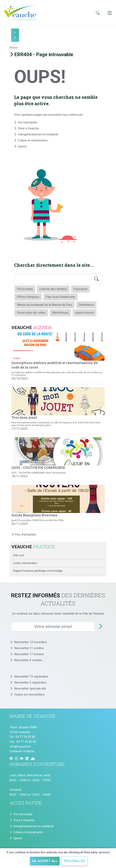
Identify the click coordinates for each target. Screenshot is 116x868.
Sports (22, 146)
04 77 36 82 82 (26, 737)
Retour (14, 48)
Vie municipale (27, 122)
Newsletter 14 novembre (30, 642)
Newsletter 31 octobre (29, 648)
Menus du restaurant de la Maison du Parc (45, 305)
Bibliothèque (60, 313)
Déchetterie (86, 305)
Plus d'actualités (24, 534)
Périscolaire (25, 289)
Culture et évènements (33, 140)
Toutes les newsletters (30, 695)
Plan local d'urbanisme (60, 297)
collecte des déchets (53, 289)
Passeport (80, 289)
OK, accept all (45, 861)
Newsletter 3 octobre (28, 660)
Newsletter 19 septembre (31, 676)
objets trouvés (85, 313)
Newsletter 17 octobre (29, 654)
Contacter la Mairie (22, 751)
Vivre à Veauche (28, 128)
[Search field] (58, 279)
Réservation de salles (31, 313)
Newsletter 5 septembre (30, 683)
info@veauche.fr (20, 747)
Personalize (75, 861)
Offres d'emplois (28, 297)
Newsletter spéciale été (30, 689)
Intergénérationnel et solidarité (38, 134)
